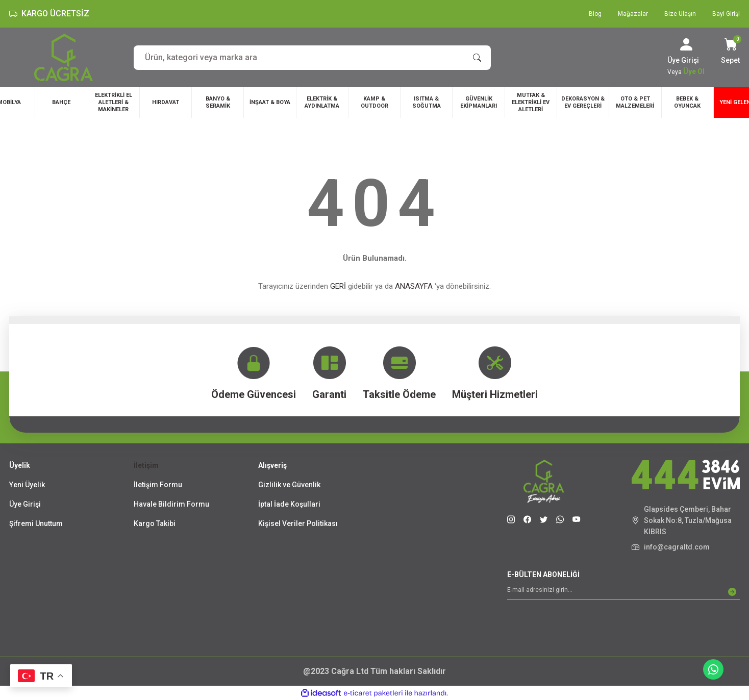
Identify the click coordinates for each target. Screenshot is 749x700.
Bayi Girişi (726, 14)
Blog (595, 14)
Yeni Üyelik (27, 485)
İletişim (146, 465)
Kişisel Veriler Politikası (298, 523)
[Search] (312, 58)
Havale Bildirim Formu (171, 504)
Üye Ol (694, 71)
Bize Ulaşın (680, 14)
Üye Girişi (25, 504)
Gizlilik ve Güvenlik (289, 485)
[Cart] (730, 52)
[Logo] (64, 57)
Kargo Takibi (155, 523)
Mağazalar (633, 14)
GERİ (338, 286)
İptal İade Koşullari (289, 504)
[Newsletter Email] (623, 592)
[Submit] (732, 592)
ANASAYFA (414, 286)
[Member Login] (686, 44)
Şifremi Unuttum (36, 523)
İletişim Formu (158, 485)
